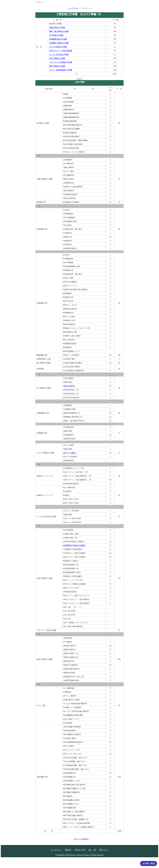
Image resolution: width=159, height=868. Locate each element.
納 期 (92, 850)
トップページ (56, 850)
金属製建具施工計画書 (58, 39)
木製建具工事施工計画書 (59, 43)
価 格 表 (68, 850)
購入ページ (104, 850)
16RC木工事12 (69, 386)
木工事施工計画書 (56, 35)
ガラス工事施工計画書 (58, 47)
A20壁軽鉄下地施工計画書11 (74, 545)
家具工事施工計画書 (57, 66)
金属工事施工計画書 (57, 28)
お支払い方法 (80, 850)
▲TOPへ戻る (148, 863)
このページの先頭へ (81, 839)
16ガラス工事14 (69, 453)
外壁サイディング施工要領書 (61, 51)
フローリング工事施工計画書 (61, 62)
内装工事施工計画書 (57, 58)
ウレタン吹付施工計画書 (59, 55)
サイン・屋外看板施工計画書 (61, 70)
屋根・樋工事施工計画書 (59, 31)
